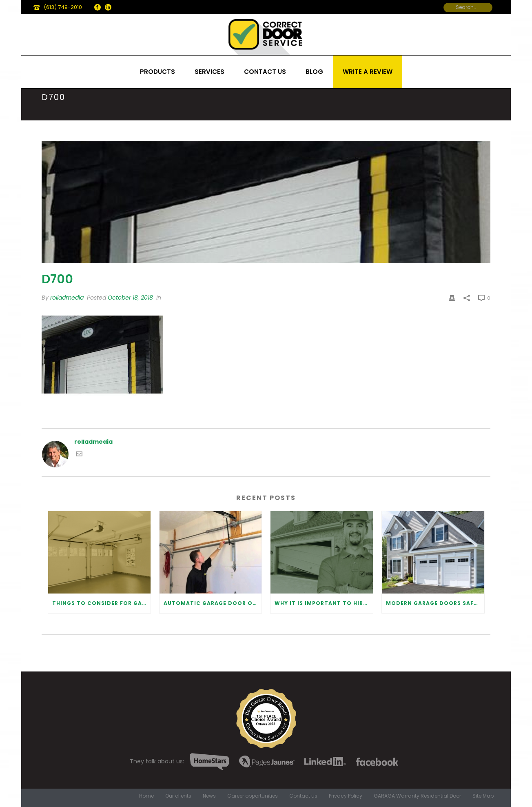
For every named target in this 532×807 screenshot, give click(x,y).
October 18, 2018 (130, 298)
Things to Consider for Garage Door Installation (101, 603)
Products (157, 72)
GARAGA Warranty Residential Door (417, 796)
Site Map (483, 796)
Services (209, 72)
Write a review (368, 72)
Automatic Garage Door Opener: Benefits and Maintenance (213, 603)
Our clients (178, 796)
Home (146, 796)
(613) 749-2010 (63, 7)
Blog (314, 72)
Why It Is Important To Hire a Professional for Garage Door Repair (324, 603)
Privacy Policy (346, 796)
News (209, 796)
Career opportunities (253, 796)
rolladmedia (67, 298)
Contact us (265, 72)
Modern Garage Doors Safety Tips (435, 603)
